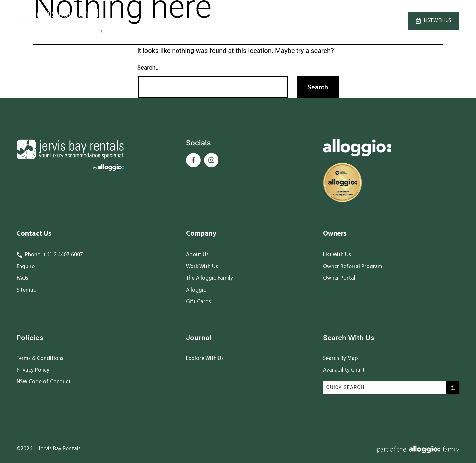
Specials (255, 21)
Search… (149, 68)
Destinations (298, 21)
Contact (346, 21)
